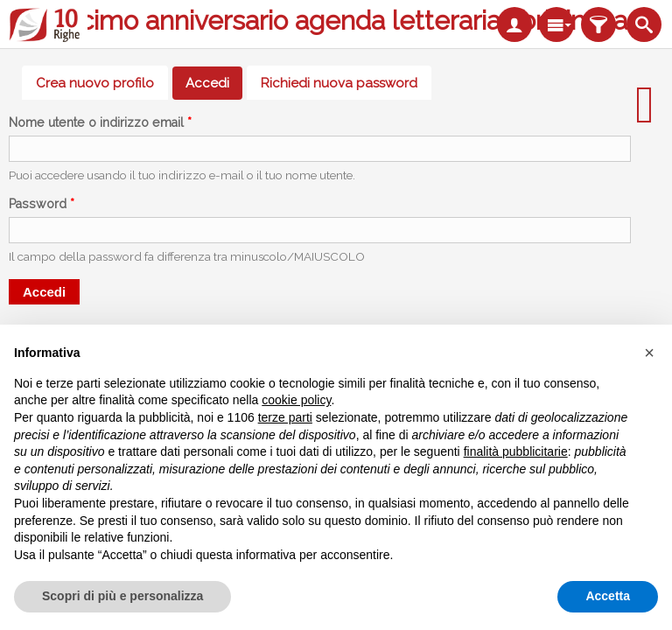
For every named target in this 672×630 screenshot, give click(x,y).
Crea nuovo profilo (95, 83)
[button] (649, 353)
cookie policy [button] (296, 400)
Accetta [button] (608, 596)
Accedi (214, 83)
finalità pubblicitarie (516, 451)
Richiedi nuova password (339, 83)
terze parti (285, 417)
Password (42, 204)
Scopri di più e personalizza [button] (122, 596)
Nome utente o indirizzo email (100, 122)
